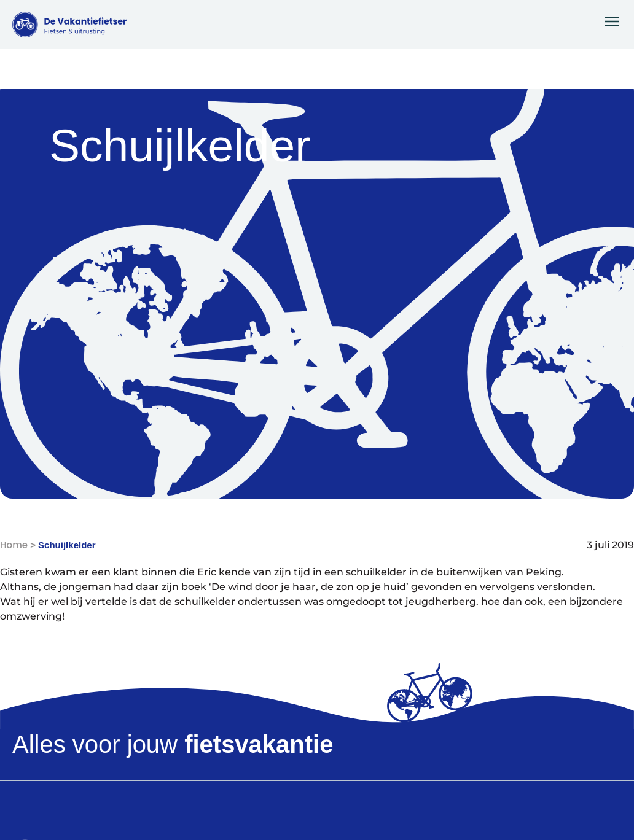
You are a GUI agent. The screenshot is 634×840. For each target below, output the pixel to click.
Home (14, 545)
